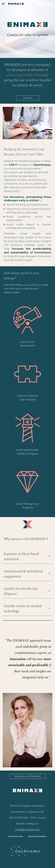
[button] (3, 4)
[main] (27, 35)
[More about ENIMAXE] (28, 776)
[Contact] (27, 98)
